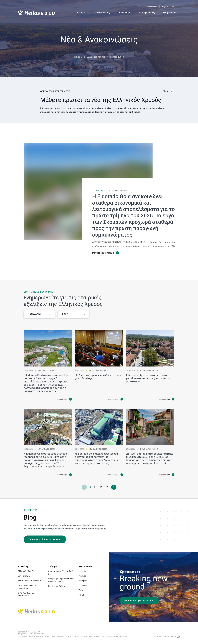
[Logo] (36, 13)
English (165, 7)
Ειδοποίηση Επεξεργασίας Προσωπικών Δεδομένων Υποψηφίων (104, 636)
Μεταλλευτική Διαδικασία (29, 581)
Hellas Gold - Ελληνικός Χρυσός (90, 57)
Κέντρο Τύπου (169, 13)
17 (101, 487)
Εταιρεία (81, 13)
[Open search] (173, 7)
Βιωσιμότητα (125, 13)
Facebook (83, 585)
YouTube (82, 576)
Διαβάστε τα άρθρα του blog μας (45, 539)
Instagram (83, 581)
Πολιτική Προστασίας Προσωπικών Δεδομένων (47, 636)
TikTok (81, 595)
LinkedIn (82, 571)
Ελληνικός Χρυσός (26, 571)
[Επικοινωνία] (152, 7)
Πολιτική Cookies (72, 636)
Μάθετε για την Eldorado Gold (139, 600)
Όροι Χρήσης (23, 636)
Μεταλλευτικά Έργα (102, 13)
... (98, 487)
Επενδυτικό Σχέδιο (57, 586)
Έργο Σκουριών (25, 576)
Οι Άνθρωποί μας (147, 13)
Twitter (82, 590)
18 (107, 487)
